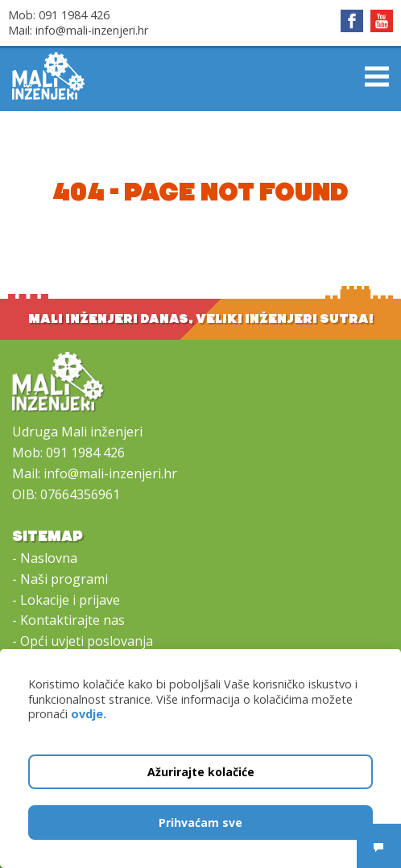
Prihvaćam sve (200, 823)
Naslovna (49, 558)
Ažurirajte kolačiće (201, 772)
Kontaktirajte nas (72, 620)
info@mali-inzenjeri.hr (92, 30)
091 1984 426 (74, 15)
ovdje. (89, 714)
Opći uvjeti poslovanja (87, 641)
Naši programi (64, 579)
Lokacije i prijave (70, 600)
